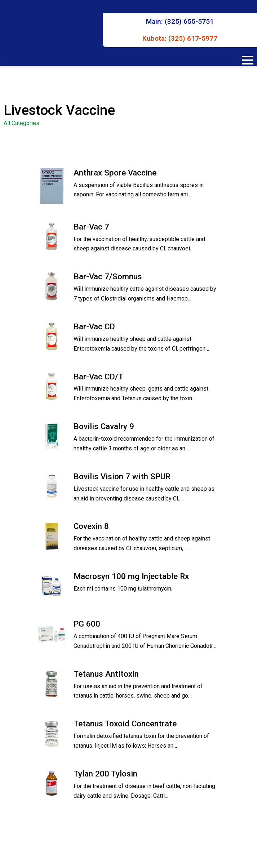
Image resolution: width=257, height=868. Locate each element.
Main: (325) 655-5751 (180, 21)
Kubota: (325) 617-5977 (180, 38)
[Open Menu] (248, 60)
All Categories (21, 123)
